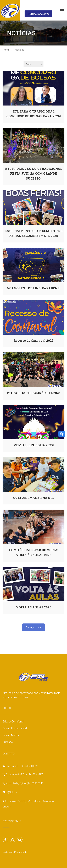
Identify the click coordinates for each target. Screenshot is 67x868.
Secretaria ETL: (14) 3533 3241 (22, 766)
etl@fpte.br (11, 792)
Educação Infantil (13, 722)
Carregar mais (33, 627)
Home (6, 50)
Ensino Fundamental (15, 728)
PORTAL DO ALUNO (38, 14)
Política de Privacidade (15, 852)
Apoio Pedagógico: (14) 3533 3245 (24, 783)
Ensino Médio (11, 735)
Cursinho (8, 742)
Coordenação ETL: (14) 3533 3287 (24, 774)
